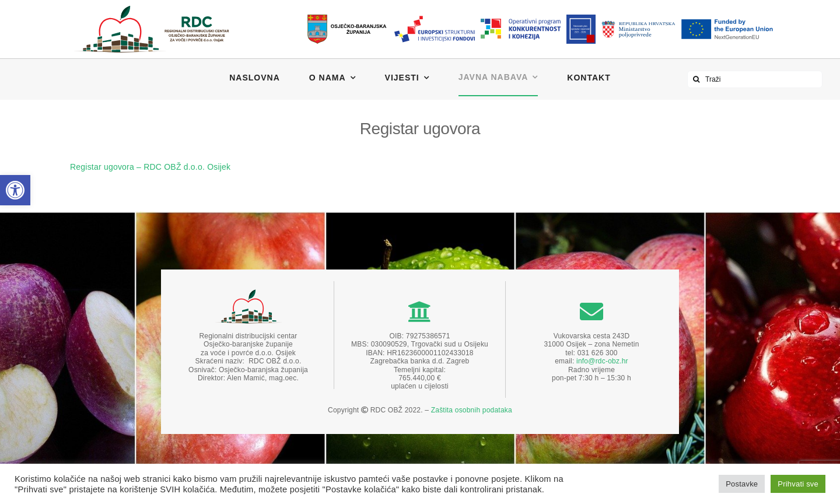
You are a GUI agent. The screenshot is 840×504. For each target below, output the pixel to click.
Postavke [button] (742, 484)
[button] (15, 190)
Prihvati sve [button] (798, 484)
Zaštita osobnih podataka (472, 410)
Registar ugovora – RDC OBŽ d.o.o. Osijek (150, 167)
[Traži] (755, 79)
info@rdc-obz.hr (602, 361)
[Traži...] (696, 79)
